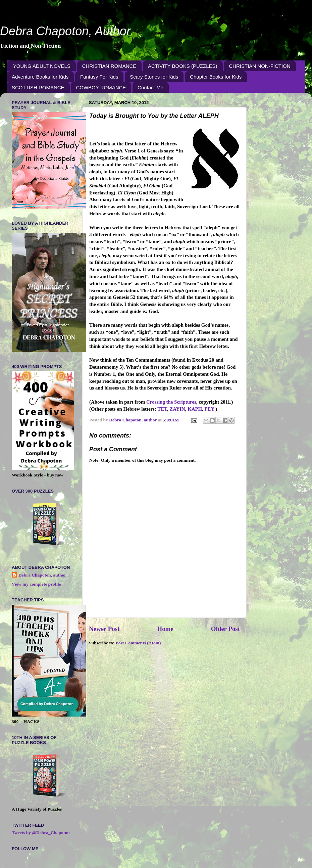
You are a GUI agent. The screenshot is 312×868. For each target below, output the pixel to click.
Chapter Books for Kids (216, 77)
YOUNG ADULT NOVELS (42, 66)
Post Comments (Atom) (138, 643)
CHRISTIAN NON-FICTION (259, 66)
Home (165, 629)
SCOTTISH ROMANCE (38, 87)
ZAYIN (177, 409)
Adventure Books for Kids (40, 77)
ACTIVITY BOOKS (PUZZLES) (183, 66)
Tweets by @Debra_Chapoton (41, 833)
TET (162, 409)
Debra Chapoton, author (42, 575)
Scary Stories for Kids (154, 77)
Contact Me (150, 87)
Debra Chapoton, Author (65, 31)
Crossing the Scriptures (171, 402)
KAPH (195, 409)
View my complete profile (36, 584)
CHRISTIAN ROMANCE (109, 66)
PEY (210, 409)
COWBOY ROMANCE (101, 87)
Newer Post (104, 629)
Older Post (225, 629)
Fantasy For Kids (99, 77)
